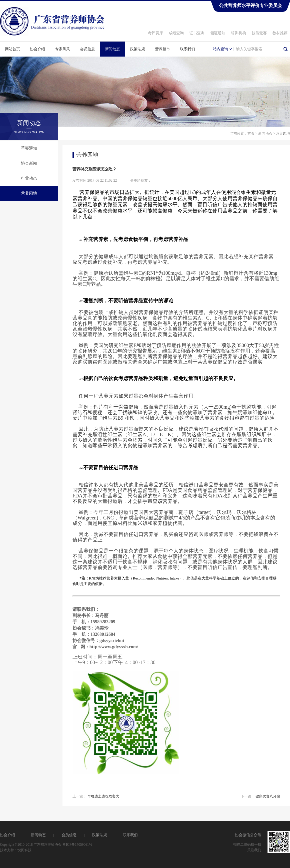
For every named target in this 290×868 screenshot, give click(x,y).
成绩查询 (176, 33)
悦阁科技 (24, 850)
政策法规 (137, 49)
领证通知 (218, 33)
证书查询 (197, 33)
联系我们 (187, 49)
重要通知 (29, 148)
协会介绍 (37, 49)
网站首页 (12, 49)
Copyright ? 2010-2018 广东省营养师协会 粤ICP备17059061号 (46, 845)
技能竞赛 (259, 33)
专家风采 (62, 49)
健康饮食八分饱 (268, 796)
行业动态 (29, 178)
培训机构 (238, 33)
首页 (251, 133)
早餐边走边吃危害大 (103, 796)
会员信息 (87, 49)
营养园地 (29, 193)
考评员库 (155, 33)
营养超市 (162, 49)
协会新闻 (29, 163)
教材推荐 (280, 33)
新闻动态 (112, 49)
